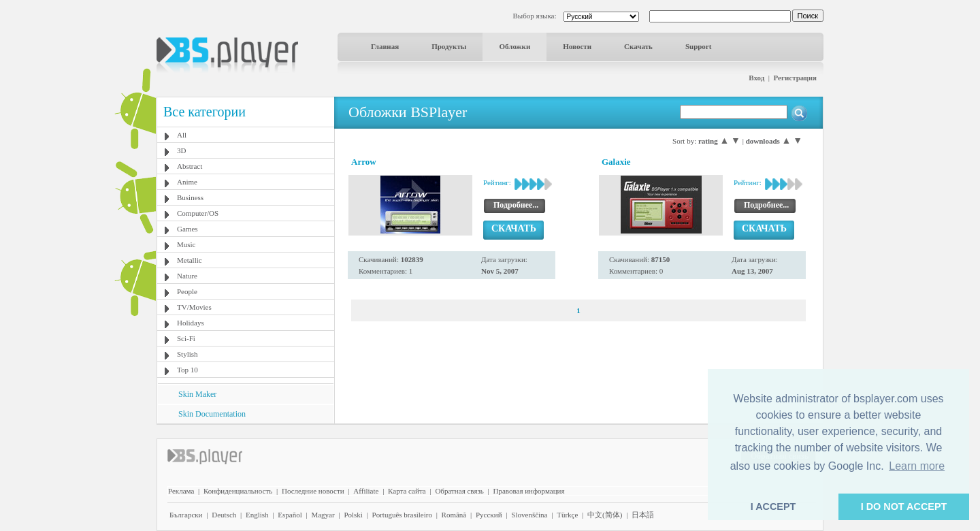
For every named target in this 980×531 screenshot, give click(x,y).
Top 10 (187, 370)
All (182, 135)
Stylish (187, 354)
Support (699, 46)
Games (187, 229)
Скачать (638, 46)
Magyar (323, 515)
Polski (353, 515)
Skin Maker (197, 394)
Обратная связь (459, 491)
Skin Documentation (212, 414)
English (257, 515)
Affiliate (366, 491)
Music (186, 244)
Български (186, 515)
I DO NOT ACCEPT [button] (904, 506)
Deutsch (224, 515)
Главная (385, 46)
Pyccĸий (489, 515)
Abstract (190, 166)
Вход (756, 78)
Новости (577, 46)
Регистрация (795, 78)
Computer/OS (198, 213)
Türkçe (567, 515)
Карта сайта (407, 491)
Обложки (514, 46)
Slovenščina (529, 515)
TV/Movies (194, 307)
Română (454, 515)
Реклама (181, 491)
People (187, 291)
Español (290, 515)
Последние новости (313, 491)
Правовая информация (529, 491)
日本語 (643, 515)
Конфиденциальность (238, 491)
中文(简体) (605, 515)
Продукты (449, 46)
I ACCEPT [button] (773, 506)
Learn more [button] (917, 466)
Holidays (191, 323)
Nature (187, 276)
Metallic (190, 260)
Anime (187, 182)
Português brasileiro (402, 515)
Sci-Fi (186, 338)
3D (181, 150)
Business (190, 197)
